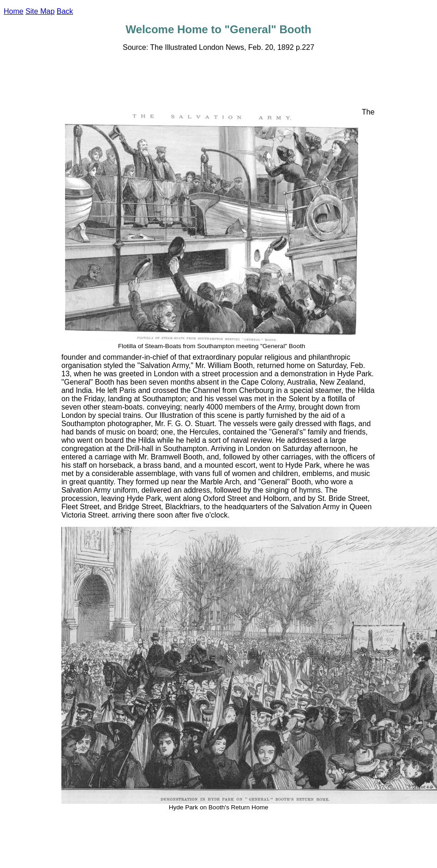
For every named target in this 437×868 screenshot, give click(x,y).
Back (65, 11)
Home (14, 11)
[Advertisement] (219, 80)
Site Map (40, 11)
